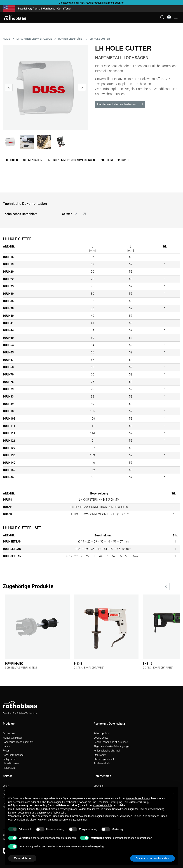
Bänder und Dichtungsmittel (18, 742)
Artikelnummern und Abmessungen (71, 160)
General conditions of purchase (111, 742)
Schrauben (9, 733)
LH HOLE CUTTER (100, 39)
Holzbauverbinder (13, 738)
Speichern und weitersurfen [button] (152, 858)
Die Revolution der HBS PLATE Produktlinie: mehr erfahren (91, 3)
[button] (173, 793)
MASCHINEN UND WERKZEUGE (34, 39)
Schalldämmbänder (14, 755)
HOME (6, 39)
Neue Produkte (11, 764)
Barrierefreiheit (102, 764)
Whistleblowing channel (107, 751)
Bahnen (7, 746)
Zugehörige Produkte (115, 160)
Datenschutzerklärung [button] (138, 798)
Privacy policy (101, 733)
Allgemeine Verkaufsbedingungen (112, 746)
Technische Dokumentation (24, 160)
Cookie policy (101, 738)
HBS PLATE (9, 768)
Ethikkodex (100, 755)
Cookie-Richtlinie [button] (103, 805)
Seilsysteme (10, 759)
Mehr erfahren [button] (22, 858)
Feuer (6, 751)
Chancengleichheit (104, 759)
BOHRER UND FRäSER (71, 39)
